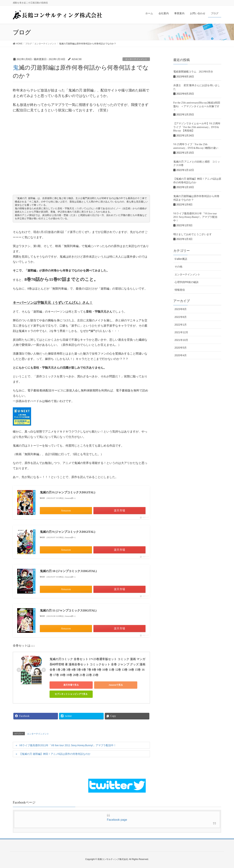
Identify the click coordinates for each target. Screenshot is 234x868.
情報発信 (180, 290)
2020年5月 (181, 348)
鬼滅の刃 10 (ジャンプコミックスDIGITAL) (68, 571)
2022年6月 (181, 317)
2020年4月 (181, 355)
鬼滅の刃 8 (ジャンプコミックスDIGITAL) (68, 492)
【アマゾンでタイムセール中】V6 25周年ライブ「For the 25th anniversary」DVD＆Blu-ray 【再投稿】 (197, 127)
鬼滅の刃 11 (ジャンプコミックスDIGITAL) (68, 610)
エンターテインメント (136, 59)
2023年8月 (181, 309)
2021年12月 (181, 332)
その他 (178, 267)
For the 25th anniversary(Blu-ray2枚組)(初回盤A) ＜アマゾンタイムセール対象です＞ (197, 106)
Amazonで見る (101, 685)
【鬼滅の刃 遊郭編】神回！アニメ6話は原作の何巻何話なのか (55, 754)
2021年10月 (181, 340)
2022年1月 (181, 325)
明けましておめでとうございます (193, 234)
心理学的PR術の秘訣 (187, 282)
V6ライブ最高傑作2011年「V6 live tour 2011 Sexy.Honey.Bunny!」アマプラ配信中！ (68, 745)
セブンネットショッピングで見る (66, 694)
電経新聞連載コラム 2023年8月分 (193, 72)
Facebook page (117, 820)
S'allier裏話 (181, 259)
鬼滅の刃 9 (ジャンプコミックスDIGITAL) (68, 532)
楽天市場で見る (66, 685)
